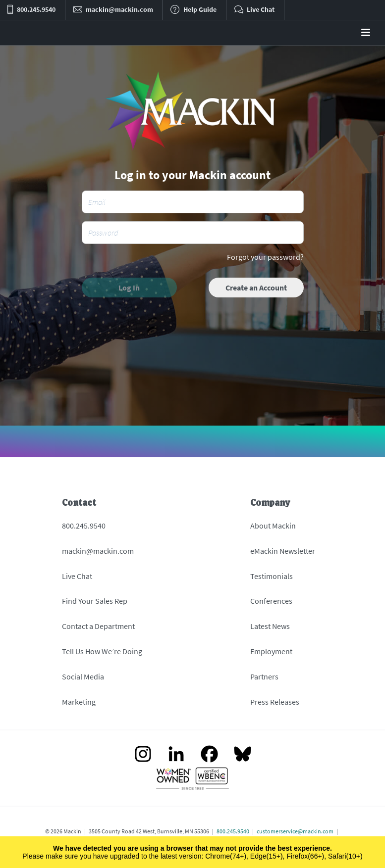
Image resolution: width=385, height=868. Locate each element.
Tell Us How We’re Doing (102, 651)
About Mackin (273, 526)
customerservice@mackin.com (295, 831)
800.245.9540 (84, 526)
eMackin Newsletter (283, 551)
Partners (264, 676)
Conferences (271, 601)
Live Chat (77, 576)
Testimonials (272, 576)
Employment (271, 651)
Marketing (79, 702)
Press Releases (275, 702)
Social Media (83, 676)
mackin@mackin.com (98, 551)
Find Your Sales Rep (95, 601)
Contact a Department (98, 626)
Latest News (270, 626)
